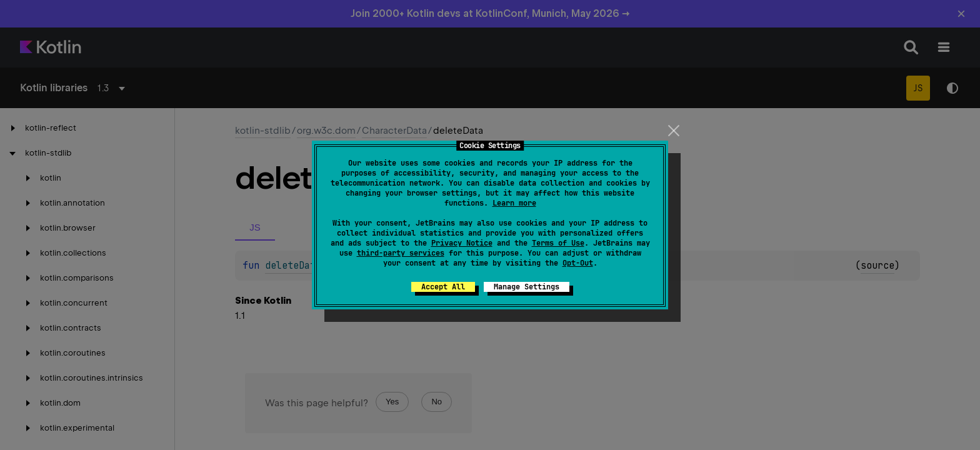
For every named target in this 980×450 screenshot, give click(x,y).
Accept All (443, 287)
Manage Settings (527, 287)
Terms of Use (558, 243)
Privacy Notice (462, 243)
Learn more (514, 203)
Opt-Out (578, 263)
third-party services (401, 253)
